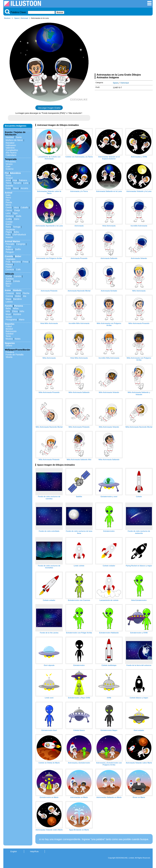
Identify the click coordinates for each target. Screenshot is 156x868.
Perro (8, 198)
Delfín (18, 249)
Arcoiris (24, 188)
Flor (7, 173)
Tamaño (17, 183)
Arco (18, 293)
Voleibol (9, 334)
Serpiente (10, 230)
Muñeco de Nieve (14, 140)
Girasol (9, 178)
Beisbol (9, 329)
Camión (18, 276)
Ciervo (9, 210)
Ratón (9, 224)
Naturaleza (15, 173)
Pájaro (9, 232)
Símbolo (17, 290)
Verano (9, 164)
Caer (8, 166)
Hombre (17, 314)
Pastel (9, 267)
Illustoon (7, 18)
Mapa (8, 299)
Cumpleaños (12, 150)
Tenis (8, 336)
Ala (25, 296)
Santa (19, 137)
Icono (8, 290)
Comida (9, 256)
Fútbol (9, 326)
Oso (8, 200)
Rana (8, 227)
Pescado (10, 244)
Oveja (17, 210)
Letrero (9, 302)
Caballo (24, 207)
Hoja (15, 180)
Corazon (10, 293)
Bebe (8, 308)
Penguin (10, 252)
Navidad (10, 137)
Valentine (10, 148)
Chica (15, 311)
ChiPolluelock (19, 235)
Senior (9, 317)
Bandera (17, 299)
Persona (19, 306)
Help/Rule (34, 851)
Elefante (10, 216)
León (8, 213)
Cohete (16, 281)
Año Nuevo (11, 153)
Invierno (10, 169)
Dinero (9, 346)
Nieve (16, 188)
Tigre (15, 213)
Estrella (9, 186)
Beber (18, 256)
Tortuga (17, 227)
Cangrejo (21, 244)
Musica (9, 339)
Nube (8, 188)
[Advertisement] (124, 47)
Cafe (18, 269)
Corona (9, 296)
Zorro (16, 219)
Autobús (10, 279)
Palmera (23, 180)
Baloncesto (11, 331)
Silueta (9, 357)
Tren (8, 286)
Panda (9, 202)
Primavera (11, 162)
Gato (8, 195)
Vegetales (10, 259)
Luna (26, 183)
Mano (22, 320)
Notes (18, 339)
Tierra (8, 183)
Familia (9, 306)
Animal (9, 193)
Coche (9, 276)
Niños (16, 308)
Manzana (16, 262)
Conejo (9, 222)
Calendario (11, 155)
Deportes (10, 324)
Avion (8, 281)
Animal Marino (12, 241)
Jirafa (19, 216)
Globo (18, 296)
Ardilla (9, 219)
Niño (8, 311)
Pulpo (8, 247)
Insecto (9, 237)
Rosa (8, 175)
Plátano (9, 264)
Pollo (8, 235)
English (14, 851)
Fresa (26, 262)
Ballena (9, 249)
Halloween (11, 145)
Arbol (8, 180)
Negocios (10, 343)
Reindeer (10, 143)
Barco (9, 284)
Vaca (16, 207)
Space (17, 18)
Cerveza (10, 269)
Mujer (8, 314)
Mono (8, 205)
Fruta (8, 262)
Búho (16, 232)
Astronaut (24, 18)
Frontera (10, 352)
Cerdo (9, 207)
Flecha (26, 293)
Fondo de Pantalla (15, 355)
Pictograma (11, 320)
